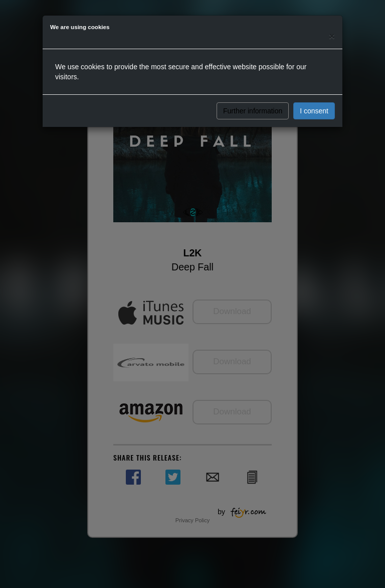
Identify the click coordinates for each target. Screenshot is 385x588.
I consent (314, 111)
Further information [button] (253, 111)
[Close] (332, 36)
